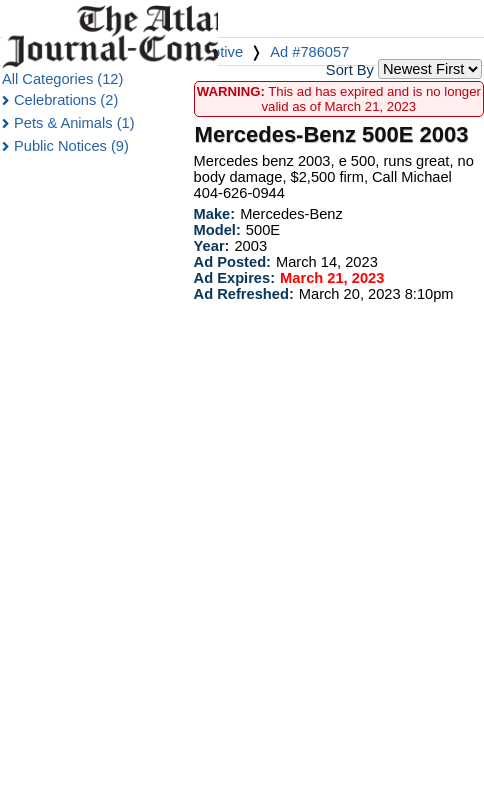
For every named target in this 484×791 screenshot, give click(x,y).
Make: (215, 214)
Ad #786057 (309, 52)
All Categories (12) (62, 79)
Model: (217, 230)
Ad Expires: (234, 278)
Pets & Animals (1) (74, 123)
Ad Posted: (232, 262)
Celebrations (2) (66, 100)
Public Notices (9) (71, 146)
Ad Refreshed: (244, 294)
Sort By (350, 70)
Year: (212, 246)
